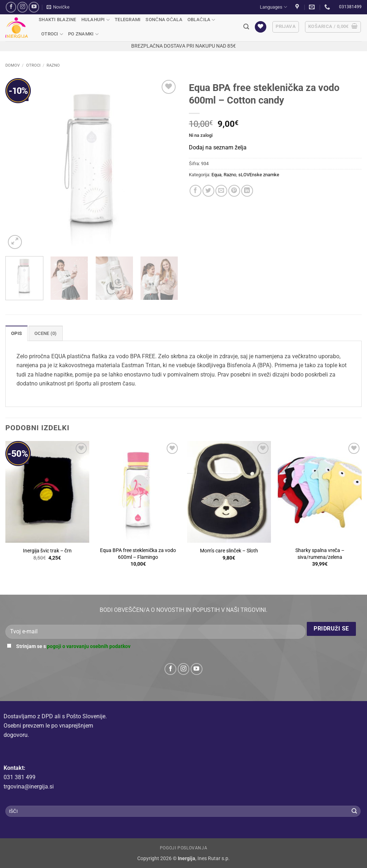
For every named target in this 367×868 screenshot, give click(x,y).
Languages (273, 7)
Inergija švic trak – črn (47, 551)
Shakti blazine (58, 20)
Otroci (52, 34)
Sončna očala (164, 20)
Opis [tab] (16, 333)
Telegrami (128, 20)
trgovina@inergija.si (29, 787)
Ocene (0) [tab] (46, 333)
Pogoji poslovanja (183, 848)
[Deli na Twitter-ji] (208, 191)
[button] (58, 7)
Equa (216, 175)
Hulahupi (96, 20)
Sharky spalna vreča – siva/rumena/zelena (320, 554)
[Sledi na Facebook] (11, 7)
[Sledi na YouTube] (34, 7)
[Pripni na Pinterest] (234, 191)
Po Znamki (83, 34)
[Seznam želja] (261, 27)
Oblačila (201, 20)
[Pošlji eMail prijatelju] (221, 191)
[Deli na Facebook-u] (196, 191)
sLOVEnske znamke (259, 175)
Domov (13, 65)
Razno (53, 65)
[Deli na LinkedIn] (247, 191)
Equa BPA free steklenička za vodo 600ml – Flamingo (138, 554)
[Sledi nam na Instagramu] (22, 7)
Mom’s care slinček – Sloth (229, 551)
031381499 (350, 7)
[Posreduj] (354, 811)
